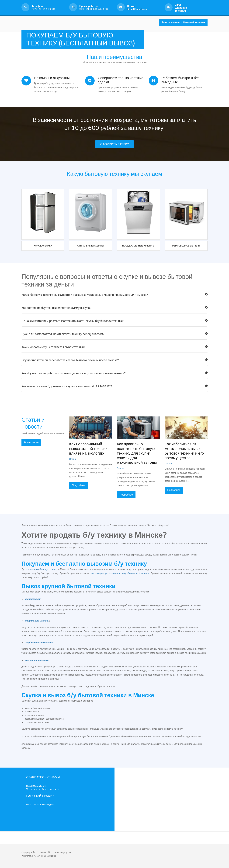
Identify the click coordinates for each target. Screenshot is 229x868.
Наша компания (74, 36)
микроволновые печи (37, 660)
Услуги (41, 36)
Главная (28, 36)
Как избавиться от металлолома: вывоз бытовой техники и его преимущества (184, 451)
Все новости (31, 443)
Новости (55, 36)
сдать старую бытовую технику (42, 569)
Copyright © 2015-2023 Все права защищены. (46, 852)
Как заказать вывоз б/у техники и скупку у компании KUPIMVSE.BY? (114, 386)
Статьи (73, 459)
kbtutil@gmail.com (137, 7)
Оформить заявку (114, 144)
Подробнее (78, 485)
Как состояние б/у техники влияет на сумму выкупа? (114, 308)
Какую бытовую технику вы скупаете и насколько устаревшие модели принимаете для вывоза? (114, 295)
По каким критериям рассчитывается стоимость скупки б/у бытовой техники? (114, 321)
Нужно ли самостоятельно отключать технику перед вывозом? (114, 334)
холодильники (33, 599)
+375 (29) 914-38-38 (43, 7)
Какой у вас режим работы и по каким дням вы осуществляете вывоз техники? (114, 373)
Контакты (94, 36)
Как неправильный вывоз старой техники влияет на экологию (88, 449)
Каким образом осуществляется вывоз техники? (114, 347)
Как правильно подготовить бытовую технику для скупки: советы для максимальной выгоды (137, 453)
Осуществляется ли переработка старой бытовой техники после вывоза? (114, 360)
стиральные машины (37, 621)
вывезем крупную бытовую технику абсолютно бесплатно (120, 573)
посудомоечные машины (39, 643)
